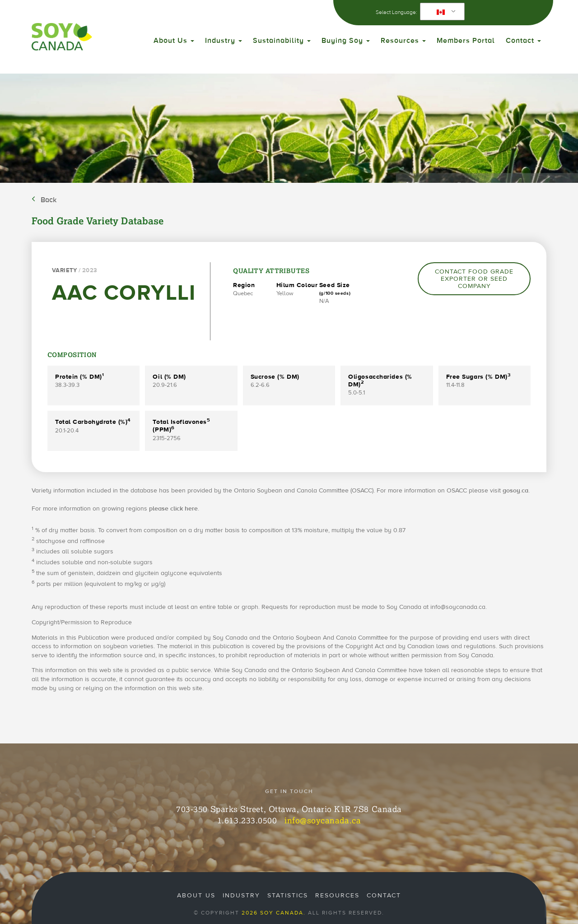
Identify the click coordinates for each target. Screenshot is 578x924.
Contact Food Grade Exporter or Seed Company (474, 279)
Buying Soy (346, 41)
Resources (403, 41)
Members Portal (466, 41)
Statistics (288, 896)
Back (49, 200)
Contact (523, 41)
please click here (173, 509)
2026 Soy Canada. (274, 913)
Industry (224, 41)
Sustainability (282, 41)
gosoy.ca (515, 491)
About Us (174, 41)
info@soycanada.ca (323, 820)
